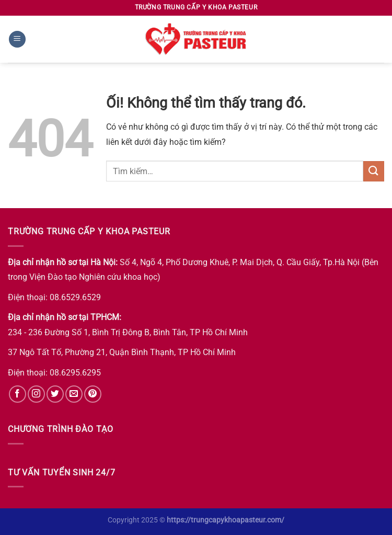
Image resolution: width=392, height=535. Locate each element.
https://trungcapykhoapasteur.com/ (226, 520)
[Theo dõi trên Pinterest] (93, 394)
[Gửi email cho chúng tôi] (74, 394)
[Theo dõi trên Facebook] (18, 394)
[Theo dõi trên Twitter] (55, 394)
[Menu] (17, 39)
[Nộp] (374, 171)
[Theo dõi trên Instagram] (36, 394)
